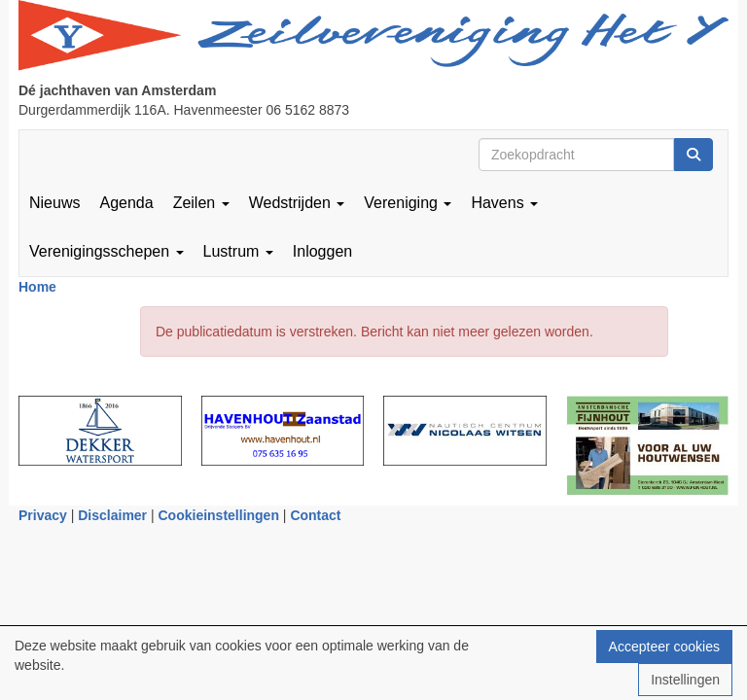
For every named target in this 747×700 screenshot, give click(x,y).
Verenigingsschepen (107, 251)
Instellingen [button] (685, 680)
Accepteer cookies (664, 647)
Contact (315, 515)
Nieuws (54, 203)
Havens (504, 203)
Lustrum (238, 251)
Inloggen (322, 251)
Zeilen (201, 203)
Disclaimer (112, 515)
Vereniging (408, 203)
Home (37, 287)
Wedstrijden (297, 203)
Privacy (43, 515)
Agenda (126, 203)
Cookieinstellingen (219, 515)
